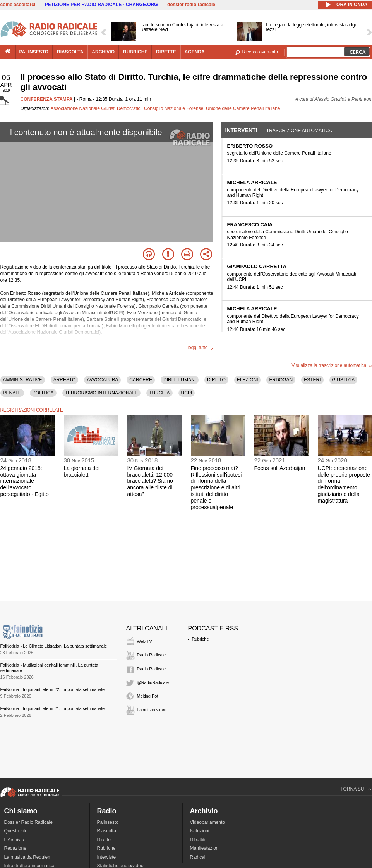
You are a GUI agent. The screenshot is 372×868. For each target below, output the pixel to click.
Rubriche (201, 639)
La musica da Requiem (28, 857)
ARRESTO (65, 380)
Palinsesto (108, 822)
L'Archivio (14, 840)
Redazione (15, 848)
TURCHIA (159, 393)
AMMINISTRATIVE (23, 380)
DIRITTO (216, 380)
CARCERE (141, 380)
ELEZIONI (248, 380)
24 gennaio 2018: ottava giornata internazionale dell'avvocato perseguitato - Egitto (25, 481)
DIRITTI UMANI (180, 380)
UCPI (187, 393)
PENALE (12, 393)
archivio (103, 52)
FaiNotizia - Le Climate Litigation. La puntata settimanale (54, 646)
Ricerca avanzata (260, 52)
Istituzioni (200, 831)
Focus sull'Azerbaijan (280, 468)
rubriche (135, 52)
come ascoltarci (18, 5)
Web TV (145, 641)
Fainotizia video (152, 710)
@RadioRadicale (153, 682)
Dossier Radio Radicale (28, 822)
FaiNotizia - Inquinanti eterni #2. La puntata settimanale (53, 689)
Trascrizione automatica (299, 131)
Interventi (241, 130)
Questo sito (16, 831)
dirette (166, 52)
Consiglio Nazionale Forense (174, 108)
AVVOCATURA (102, 380)
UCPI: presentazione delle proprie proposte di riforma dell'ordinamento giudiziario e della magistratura (344, 484)
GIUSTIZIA (344, 380)
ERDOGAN (281, 380)
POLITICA (43, 393)
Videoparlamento (208, 822)
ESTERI (312, 380)
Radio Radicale (152, 655)
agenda (195, 52)
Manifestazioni (205, 848)
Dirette (104, 840)
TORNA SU (352, 789)
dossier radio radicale (191, 5)
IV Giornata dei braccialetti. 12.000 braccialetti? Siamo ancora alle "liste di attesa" (150, 481)
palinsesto (34, 52)
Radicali (198, 857)
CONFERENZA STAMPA (47, 99)
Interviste (107, 857)
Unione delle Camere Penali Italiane (243, 108)
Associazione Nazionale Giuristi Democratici (96, 108)
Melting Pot (148, 696)
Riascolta (107, 831)
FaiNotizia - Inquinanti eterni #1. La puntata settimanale (53, 708)
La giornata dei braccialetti (82, 471)
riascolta (70, 52)
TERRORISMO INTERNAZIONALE (102, 393)
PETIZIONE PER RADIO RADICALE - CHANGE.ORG (101, 5)
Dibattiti (198, 840)
